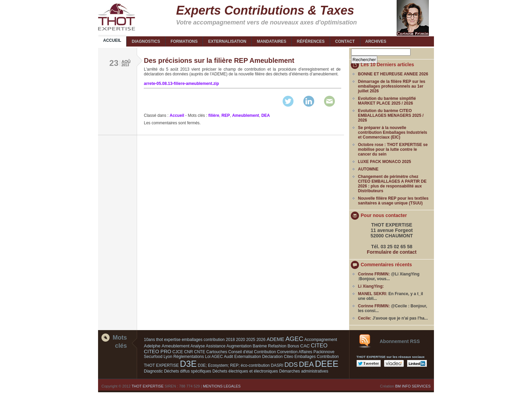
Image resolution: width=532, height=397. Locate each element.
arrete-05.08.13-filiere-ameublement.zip (181, 84)
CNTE (200, 352)
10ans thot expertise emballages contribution (184, 340)
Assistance (216, 346)
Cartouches (217, 352)
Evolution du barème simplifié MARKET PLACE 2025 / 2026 (387, 101)
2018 (231, 340)
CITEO (319, 346)
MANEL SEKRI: (373, 294)
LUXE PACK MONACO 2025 (384, 162)
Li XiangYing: (371, 286)
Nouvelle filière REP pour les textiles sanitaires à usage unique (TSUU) (393, 201)
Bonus (293, 346)
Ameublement (245, 115)
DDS (291, 365)
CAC (305, 346)
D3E (188, 364)
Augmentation (239, 346)
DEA (265, 115)
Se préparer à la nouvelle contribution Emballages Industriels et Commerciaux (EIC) (393, 132)
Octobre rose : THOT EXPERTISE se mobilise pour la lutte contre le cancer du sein (393, 149)
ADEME (275, 339)
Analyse (198, 346)
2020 (241, 340)
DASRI (277, 365)
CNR (189, 352)
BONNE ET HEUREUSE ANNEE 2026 (393, 74)
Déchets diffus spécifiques (187, 371)
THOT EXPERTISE (148, 386)
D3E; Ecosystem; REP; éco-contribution (234, 365)
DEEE (327, 364)
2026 (261, 340)
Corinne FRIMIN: (374, 274)
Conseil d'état (241, 352)
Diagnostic (153, 371)
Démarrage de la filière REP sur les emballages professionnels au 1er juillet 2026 (392, 86)
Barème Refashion (270, 346)
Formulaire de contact (392, 252)
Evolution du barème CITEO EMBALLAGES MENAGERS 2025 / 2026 (391, 115)
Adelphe (152, 346)
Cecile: (365, 318)
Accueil (177, 115)
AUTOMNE (368, 169)
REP (226, 115)
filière (214, 115)
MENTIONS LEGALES (222, 386)
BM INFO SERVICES (413, 386)
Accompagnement (321, 340)
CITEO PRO (158, 351)
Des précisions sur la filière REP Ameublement (219, 60)
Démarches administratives (304, 371)
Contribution (265, 352)
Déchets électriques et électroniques (245, 371)
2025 (251, 340)
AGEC (294, 339)
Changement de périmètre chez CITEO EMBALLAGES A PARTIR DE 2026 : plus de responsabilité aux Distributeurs (392, 184)
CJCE (178, 352)
